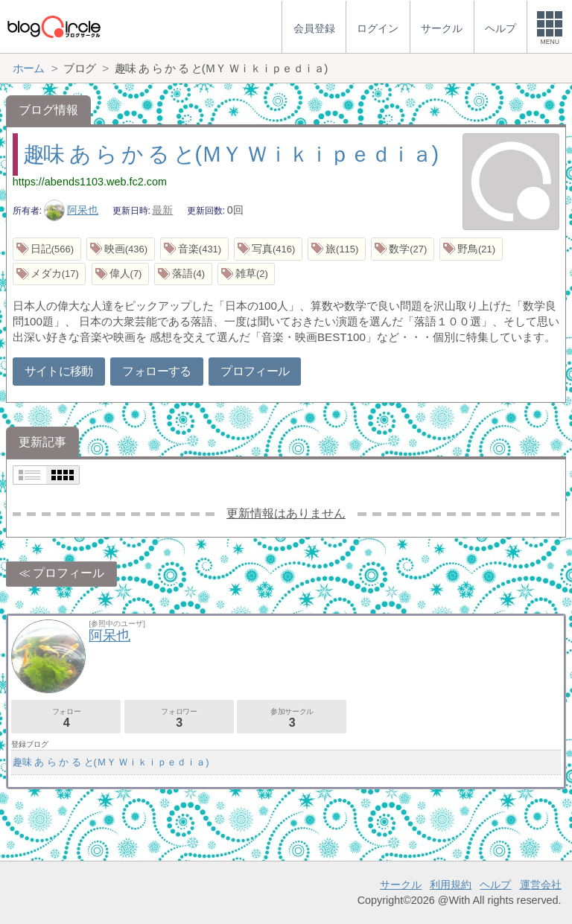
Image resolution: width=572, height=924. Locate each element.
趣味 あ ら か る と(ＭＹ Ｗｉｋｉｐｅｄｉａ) (231, 154)
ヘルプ (495, 885)
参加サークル (292, 718)
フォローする (156, 371)
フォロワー (179, 718)
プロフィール (255, 371)
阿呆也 (71, 210)
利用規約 (451, 885)
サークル (401, 885)
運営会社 (541, 885)
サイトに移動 (59, 371)
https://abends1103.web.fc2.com (90, 182)
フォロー (66, 718)
